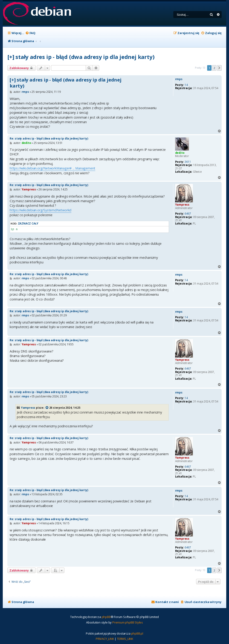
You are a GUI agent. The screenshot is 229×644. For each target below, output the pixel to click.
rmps (179, 79)
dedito (180, 153)
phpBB (106, 617)
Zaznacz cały (28, 223)
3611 (188, 162)
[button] (219, 68)
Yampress (182, 205)
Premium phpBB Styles (128, 622)
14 (186, 85)
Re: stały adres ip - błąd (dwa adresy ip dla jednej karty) (49, 138)
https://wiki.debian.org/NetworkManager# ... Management (52, 168)
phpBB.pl (137, 633)
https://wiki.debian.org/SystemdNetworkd (41, 210)
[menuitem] (30, 33)
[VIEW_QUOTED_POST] (47, 408)
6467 (188, 214)
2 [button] (214, 68)
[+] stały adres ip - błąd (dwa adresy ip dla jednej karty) (81, 57)
